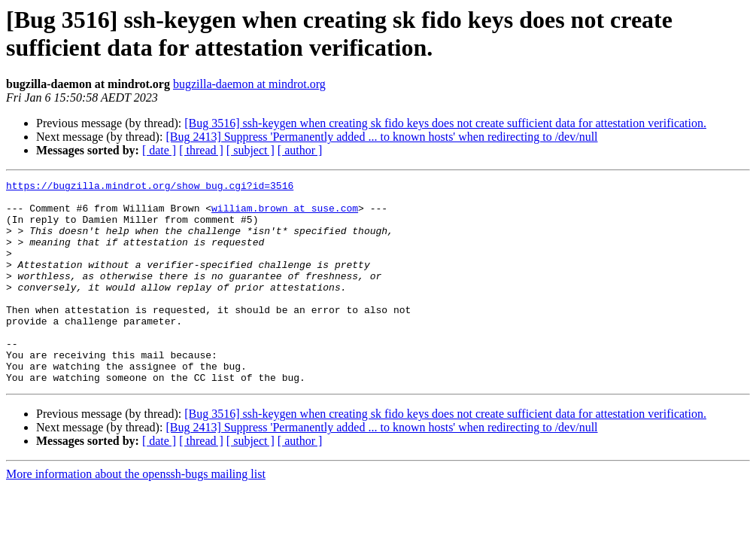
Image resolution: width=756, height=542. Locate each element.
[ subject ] (250, 150)
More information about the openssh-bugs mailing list (136, 515)
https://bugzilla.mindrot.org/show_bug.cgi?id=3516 (150, 187)
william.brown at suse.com (285, 215)
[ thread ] (201, 150)
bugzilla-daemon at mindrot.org (249, 84)
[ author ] (300, 150)
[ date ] (159, 150)
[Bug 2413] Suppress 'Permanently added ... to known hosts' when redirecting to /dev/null (381, 137)
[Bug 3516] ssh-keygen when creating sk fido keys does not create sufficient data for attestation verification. (445, 123)
